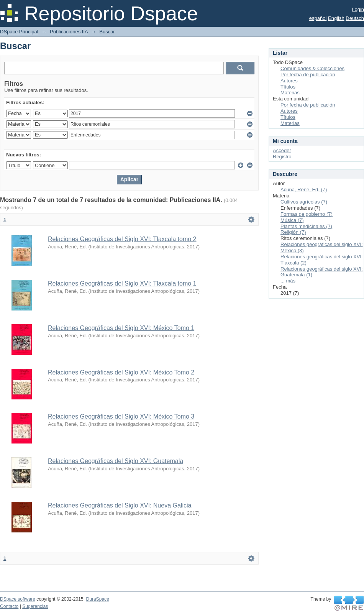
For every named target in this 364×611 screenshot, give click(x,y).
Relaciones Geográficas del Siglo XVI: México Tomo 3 (121, 416)
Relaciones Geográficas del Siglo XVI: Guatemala (116, 461)
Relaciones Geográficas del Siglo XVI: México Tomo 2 (121, 372)
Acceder (282, 150)
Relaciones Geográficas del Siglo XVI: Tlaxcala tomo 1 (122, 283)
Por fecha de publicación (308, 75)
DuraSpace (97, 599)
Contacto (9, 606)
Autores (289, 81)
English (336, 18)
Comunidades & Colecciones (312, 68)
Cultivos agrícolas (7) (304, 202)
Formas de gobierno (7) (307, 214)
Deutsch (355, 18)
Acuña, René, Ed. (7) (304, 190)
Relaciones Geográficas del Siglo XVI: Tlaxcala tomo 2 (122, 239)
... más (288, 281)
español (318, 18)
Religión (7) (293, 232)
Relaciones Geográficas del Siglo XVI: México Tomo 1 (121, 328)
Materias (290, 93)
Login (358, 9)
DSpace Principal (19, 32)
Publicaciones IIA (69, 32)
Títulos (288, 87)
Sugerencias (35, 606)
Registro (282, 157)
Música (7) (292, 220)
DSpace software (18, 599)
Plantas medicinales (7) (306, 226)
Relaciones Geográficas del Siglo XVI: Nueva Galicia (120, 505)
